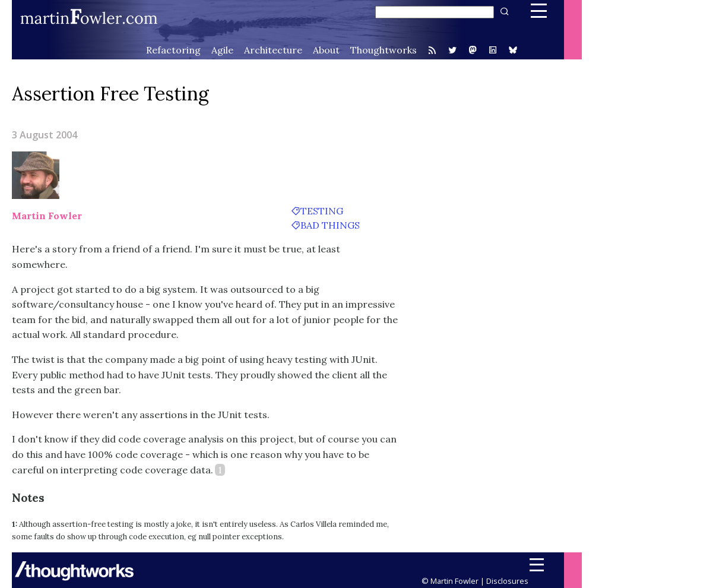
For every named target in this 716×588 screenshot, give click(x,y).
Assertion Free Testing (110, 94)
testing (322, 211)
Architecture (273, 50)
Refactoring (173, 50)
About (326, 50)
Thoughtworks (384, 50)
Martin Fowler (47, 216)
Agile (222, 50)
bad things (330, 225)
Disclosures (507, 581)
